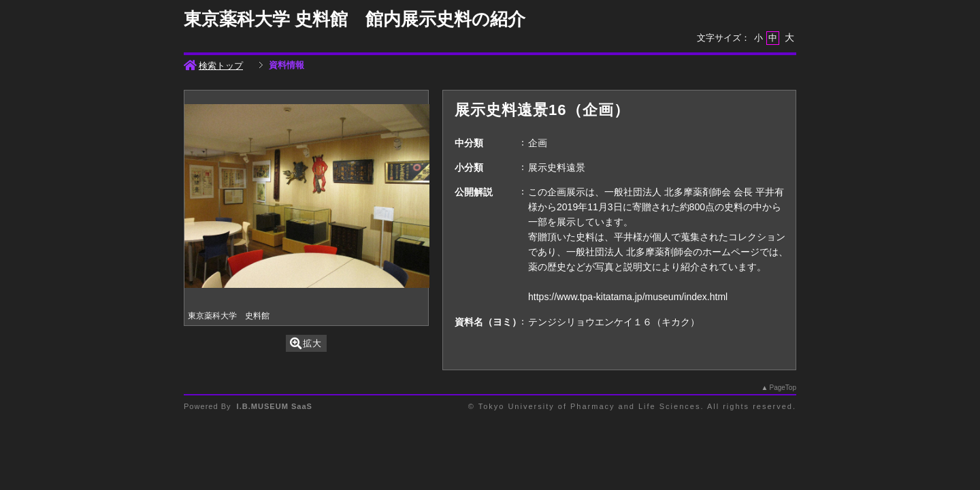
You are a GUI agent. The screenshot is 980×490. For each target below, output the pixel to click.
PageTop (783, 388)
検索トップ (213, 66)
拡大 (306, 343)
